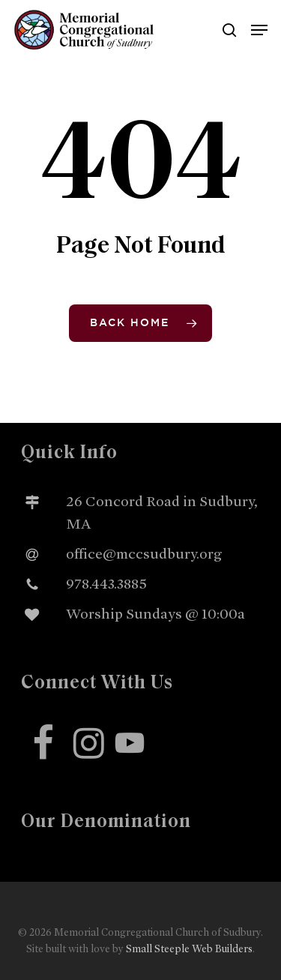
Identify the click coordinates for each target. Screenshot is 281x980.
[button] (259, 30)
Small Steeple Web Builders (189, 949)
